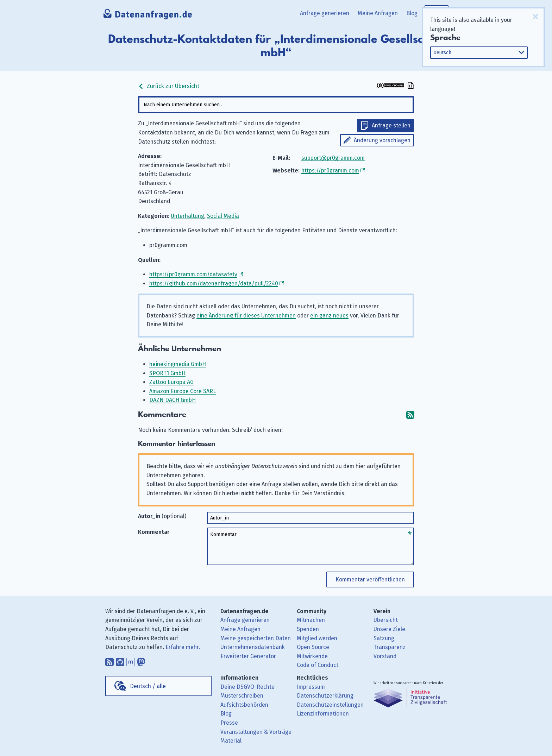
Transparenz (390, 647)
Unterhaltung (187, 216)
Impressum (311, 687)
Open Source (313, 647)
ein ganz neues (329, 316)
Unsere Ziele (389, 629)
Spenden (308, 629)
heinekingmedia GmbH (178, 364)
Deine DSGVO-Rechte (247, 687)
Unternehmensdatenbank (253, 647)
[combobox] (276, 105)
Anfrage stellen (391, 125)
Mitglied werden (317, 638)
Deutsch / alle (148, 686)
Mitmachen (311, 620)
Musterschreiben (242, 696)
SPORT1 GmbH (167, 373)
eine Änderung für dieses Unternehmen (246, 316)
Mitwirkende (312, 656)
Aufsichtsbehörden (244, 705)
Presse (229, 723)
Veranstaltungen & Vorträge (256, 732)
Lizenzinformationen (323, 714)
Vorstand (385, 656)
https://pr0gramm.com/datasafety (193, 274)
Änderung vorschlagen (382, 140)
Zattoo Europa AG (171, 382)
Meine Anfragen (378, 13)
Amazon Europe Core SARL (183, 391)
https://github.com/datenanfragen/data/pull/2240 (214, 283)
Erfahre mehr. (183, 647)
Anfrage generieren (325, 13)
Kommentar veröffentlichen (370, 579)
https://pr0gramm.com (330, 171)
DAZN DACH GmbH (172, 400)
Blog (412, 13)
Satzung (384, 638)
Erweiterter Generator (248, 656)
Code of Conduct (318, 665)
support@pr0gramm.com (333, 158)
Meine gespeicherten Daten (256, 638)
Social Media (223, 216)
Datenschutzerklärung (325, 696)
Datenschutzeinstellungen (330, 705)
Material (231, 741)
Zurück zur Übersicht (169, 86)
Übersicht (386, 620)
